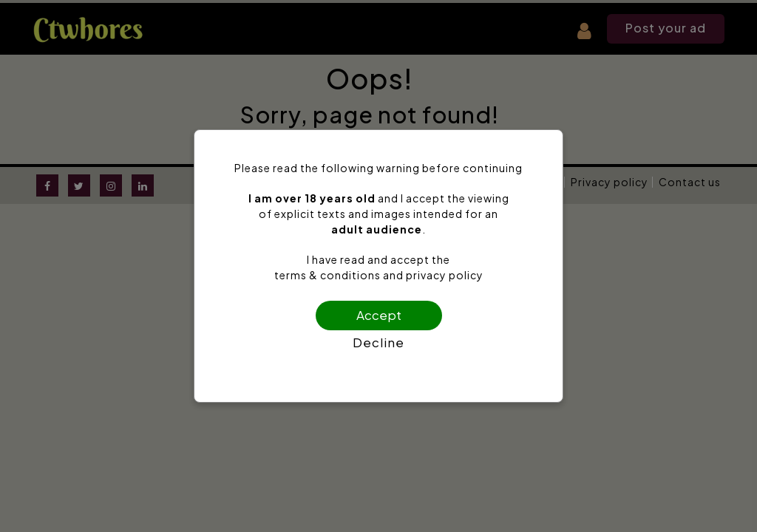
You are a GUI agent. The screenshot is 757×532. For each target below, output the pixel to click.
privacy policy (445, 275)
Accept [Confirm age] (379, 315)
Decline (378, 342)
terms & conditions (327, 275)
